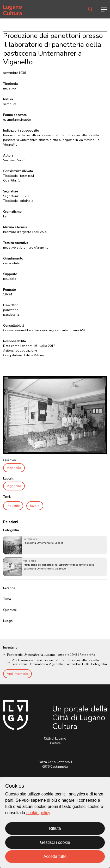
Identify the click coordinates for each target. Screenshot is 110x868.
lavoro (35, 506)
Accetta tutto (55, 856)
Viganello (14, 468)
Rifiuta (55, 828)
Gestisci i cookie (55, 842)
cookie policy (38, 813)
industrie (13, 506)
